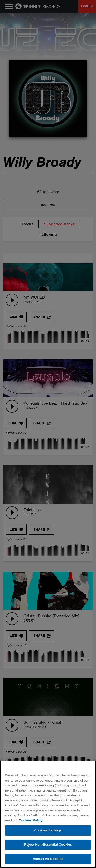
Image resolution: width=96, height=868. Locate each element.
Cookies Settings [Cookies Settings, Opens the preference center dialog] (48, 830)
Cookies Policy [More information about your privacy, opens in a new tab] (30, 820)
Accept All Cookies (48, 859)
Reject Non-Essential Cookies (48, 845)
